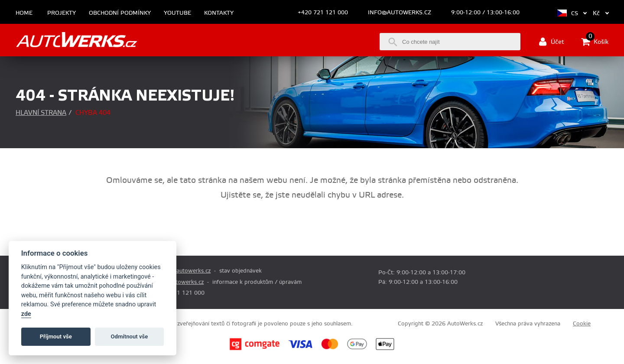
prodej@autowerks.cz (182, 271)
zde (26, 314)
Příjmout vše (56, 336)
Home (24, 13)
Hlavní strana (41, 113)
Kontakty (219, 13)
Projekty (62, 13)
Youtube (177, 13)
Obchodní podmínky (120, 13)
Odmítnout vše (130, 336)
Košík (595, 42)
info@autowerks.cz (400, 13)
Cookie (582, 324)
